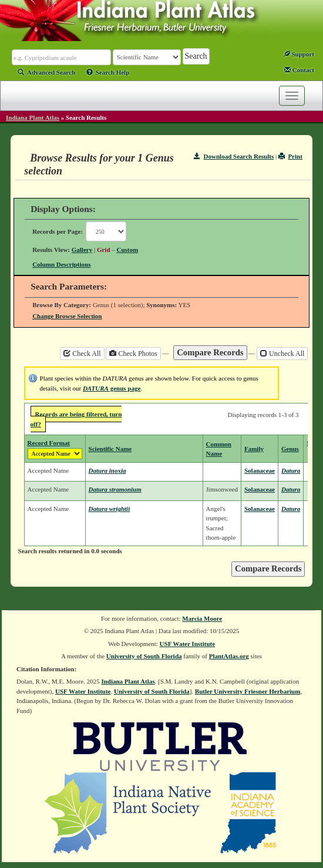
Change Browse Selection (67, 316)
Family (254, 449)
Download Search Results (234, 156)
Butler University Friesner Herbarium (248, 691)
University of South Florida (144, 656)
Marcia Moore (202, 618)
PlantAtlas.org (229, 656)
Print (290, 156)
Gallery (82, 250)
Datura (291, 470)
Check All (82, 354)
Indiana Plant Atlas (33, 117)
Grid (104, 250)
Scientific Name (110, 449)
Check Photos (133, 354)
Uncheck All (282, 354)
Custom (128, 250)
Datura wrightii (110, 509)
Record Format (49, 443)
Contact (299, 70)
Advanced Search (46, 72)
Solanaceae (260, 470)
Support (299, 54)
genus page (112, 388)
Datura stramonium (115, 489)
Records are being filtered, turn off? (76, 419)
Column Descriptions (61, 264)
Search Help (108, 72)
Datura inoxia (107, 470)
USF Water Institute (188, 644)
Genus (290, 449)
